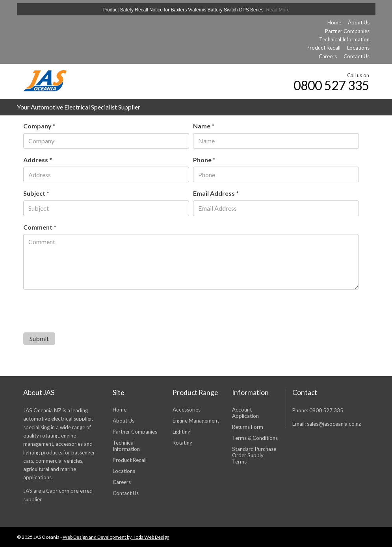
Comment (40, 227)
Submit (39, 338)
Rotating (182, 443)
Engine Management (196, 421)
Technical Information (344, 39)
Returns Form (248, 427)
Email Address (216, 193)
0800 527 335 (329, 85)
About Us (359, 22)
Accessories (187, 410)
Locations (358, 48)
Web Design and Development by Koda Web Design (116, 537)
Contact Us (357, 56)
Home (334, 22)
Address (38, 160)
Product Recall (323, 48)
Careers (328, 56)
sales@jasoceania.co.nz (334, 424)
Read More (278, 10)
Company (39, 126)
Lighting (181, 432)
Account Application (245, 413)
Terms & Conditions (255, 438)
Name (204, 126)
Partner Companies (347, 31)
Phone (204, 160)
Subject (36, 193)
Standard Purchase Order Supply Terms (254, 455)
